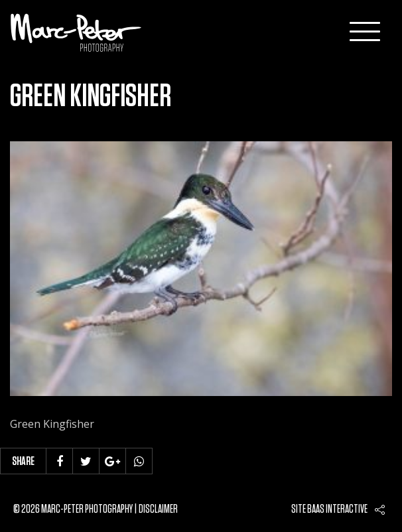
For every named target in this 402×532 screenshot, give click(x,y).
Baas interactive (337, 509)
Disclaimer (158, 509)
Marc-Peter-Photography (76, 33)
